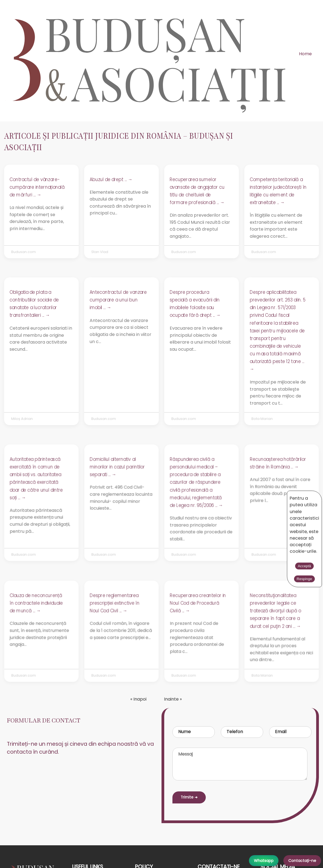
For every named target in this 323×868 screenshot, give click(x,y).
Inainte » (173, 699)
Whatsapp (264, 861)
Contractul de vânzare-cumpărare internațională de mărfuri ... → (37, 187)
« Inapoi (139, 699)
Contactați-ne (302, 861)
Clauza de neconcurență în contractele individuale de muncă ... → (36, 603)
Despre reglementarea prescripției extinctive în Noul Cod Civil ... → (114, 603)
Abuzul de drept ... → (111, 179)
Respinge (280, 496)
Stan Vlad (100, 252)
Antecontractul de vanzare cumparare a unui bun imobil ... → (118, 300)
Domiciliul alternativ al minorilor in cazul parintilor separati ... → (117, 467)
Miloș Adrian (22, 419)
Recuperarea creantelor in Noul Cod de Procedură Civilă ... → (198, 603)
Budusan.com (24, 252)
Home (305, 54)
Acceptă (256, 496)
